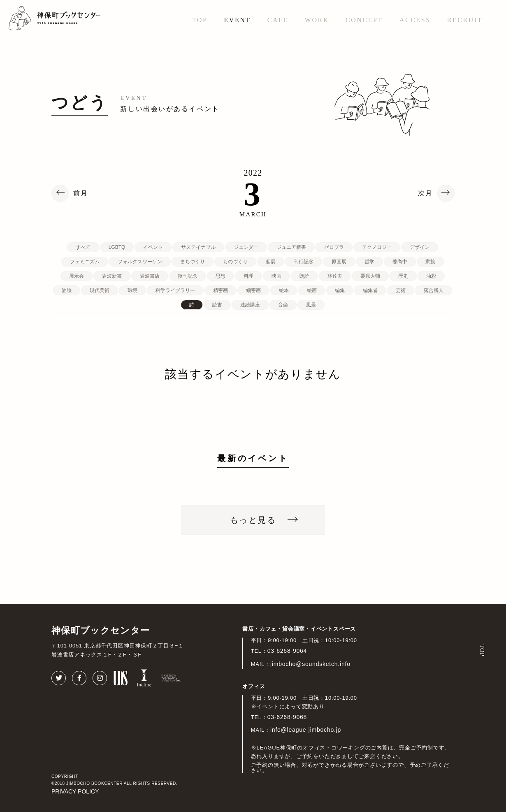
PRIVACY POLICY (75, 791)
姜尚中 (400, 262)
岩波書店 (150, 276)
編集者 (370, 290)
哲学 (369, 262)
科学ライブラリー (175, 290)
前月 (81, 193)
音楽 (283, 305)
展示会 (77, 276)
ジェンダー (246, 247)
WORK (317, 20)
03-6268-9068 (287, 717)
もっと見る (253, 520)
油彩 (431, 276)
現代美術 (100, 290)
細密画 (253, 290)
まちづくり (193, 262)
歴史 (403, 276)
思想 (221, 276)
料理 (248, 276)
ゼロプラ (334, 247)
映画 (276, 276)
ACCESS (415, 20)
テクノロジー (377, 247)
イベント (153, 247)
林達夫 (335, 276)
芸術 (401, 290)
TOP (200, 20)
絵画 (312, 290)
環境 (132, 290)
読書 (217, 305)
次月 (425, 193)
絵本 (284, 290)
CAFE (278, 20)
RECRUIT (465, 20)
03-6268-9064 (287, 651)
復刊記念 (188, 276)
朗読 (304, 276)
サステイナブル (198, 247)
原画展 (339, 262)
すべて (83, 247)
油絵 (67, 290)
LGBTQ (117, 247)
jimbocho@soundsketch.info (310, 664)
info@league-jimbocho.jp (306, 730)
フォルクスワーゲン (140, 262)
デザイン (420, 247)
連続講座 (250, 305)
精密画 (221, 290)
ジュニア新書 (291, 247)
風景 (311, 305)
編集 (340, 290)
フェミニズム (85, 262)
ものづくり (235, 262)
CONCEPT (364, 20)
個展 (271, 262)
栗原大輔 (370, 276)
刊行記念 (304, 262)
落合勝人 (434, 290)
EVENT (237, 20)
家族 (430, 262)
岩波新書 (112, 276)
